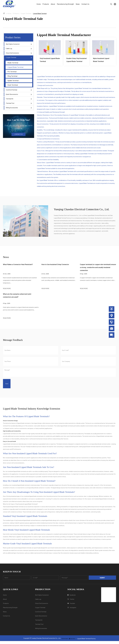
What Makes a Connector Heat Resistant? (18, 267)
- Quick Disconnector (12, 94)
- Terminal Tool (10, 103)
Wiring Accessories (41, 631)
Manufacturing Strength (65, 4)
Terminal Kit (39, 623)
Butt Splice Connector (42, 598)
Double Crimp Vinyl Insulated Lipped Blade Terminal (75, 61)
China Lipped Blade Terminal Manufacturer (96, 218)
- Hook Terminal (12, 85)
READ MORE (7, 291)
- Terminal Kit (9, 99)
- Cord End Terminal (11, 90)
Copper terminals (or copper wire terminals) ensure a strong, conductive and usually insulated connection (98, 270)
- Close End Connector (12, 53)
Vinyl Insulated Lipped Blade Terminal (50, 60)
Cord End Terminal (41, 615)
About (53, 4)
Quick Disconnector (41, 619)
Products (46, 4)
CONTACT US (19, 134)
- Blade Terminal (12, 63)
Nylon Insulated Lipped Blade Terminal (101, 60)
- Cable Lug (9, 48)
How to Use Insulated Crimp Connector (55, 267)
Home (39, 4)
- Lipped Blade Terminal (15, 67)
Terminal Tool (39, 627)
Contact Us (85, 4)
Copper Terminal (26, 13)
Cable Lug (38, 602)
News (78, 4)
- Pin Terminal (12, 72)
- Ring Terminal (12, 76)
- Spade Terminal (13, 80)
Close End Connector (42, 606)
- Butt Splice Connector (12, 44)
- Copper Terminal (11, 57)
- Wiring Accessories (12, 108)
